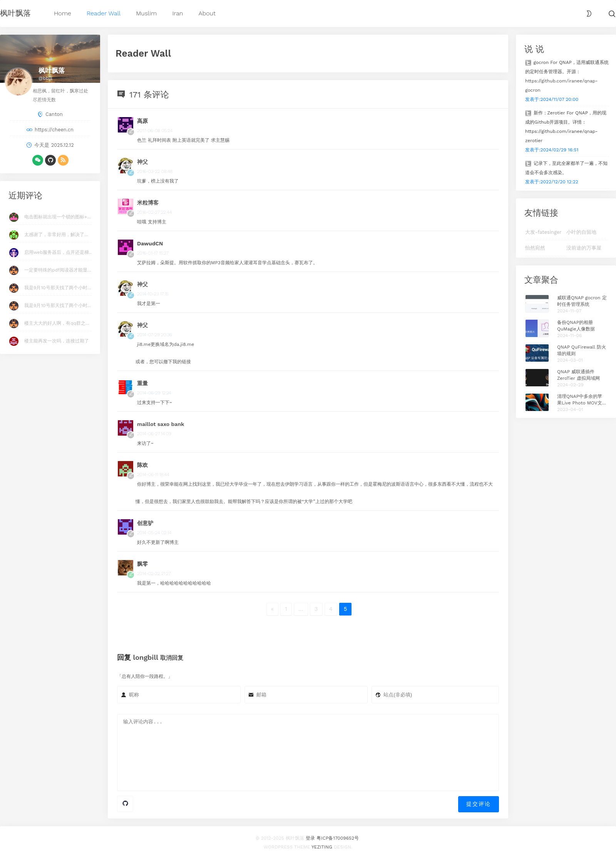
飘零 (142, 564)
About (207, 13)
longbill (146, 657)
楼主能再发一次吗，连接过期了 (57, 341)
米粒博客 (148, 203)
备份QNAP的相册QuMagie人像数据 (576, 326)
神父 (142, 162)
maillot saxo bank (161, 424)
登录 (310, 836)
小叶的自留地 (581, 232)
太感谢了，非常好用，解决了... (56, 235)
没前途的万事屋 (584, 248)
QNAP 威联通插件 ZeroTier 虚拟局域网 (578, 375)
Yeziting (322, 845)
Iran (177, 13)
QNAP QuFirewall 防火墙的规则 (582, 350)
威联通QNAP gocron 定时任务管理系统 (582, 301)
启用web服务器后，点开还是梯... (59, 252)
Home (63, 13)
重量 (142, 383)
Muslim (146, 13)
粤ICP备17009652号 (338, 836)
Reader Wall (104, 13)
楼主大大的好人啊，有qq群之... (57, 323)
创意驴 (145, 523)
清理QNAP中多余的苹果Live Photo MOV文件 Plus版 (582, 400)
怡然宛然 (535, 248)
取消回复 (172, 658)
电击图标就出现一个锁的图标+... (58, 217)
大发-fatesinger (543, 232)
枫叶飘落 (15, 13)
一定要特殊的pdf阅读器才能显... (58, 270)
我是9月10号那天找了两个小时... (58, 288)
